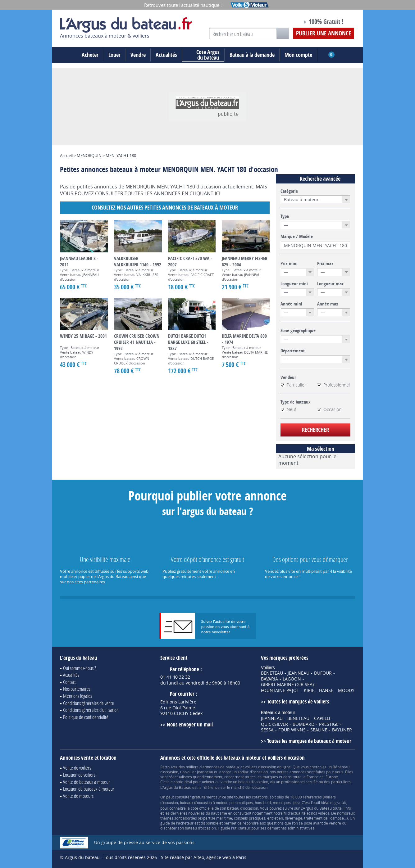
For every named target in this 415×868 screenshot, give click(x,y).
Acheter (90, 55)
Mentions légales (78, 696)
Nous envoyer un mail (190, 724)
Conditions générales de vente (89, 703)
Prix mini (289, 264)
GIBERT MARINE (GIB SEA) (287, 685)
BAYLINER (342, 730)
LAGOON (292, 679)
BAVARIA (269, 679)
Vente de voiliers (77, 768)
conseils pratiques (250, 818)
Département (293, 351)
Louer (114, 55)
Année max (328, 304)
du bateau (203, 55)
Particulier (293, 385)
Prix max (325, 264)
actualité (298, 813)
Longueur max (331, 284)
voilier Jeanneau (199, 772)
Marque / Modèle (297, 237)
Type (285, 216)
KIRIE (309, 690)
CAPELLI (322, 718)
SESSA (267, 730)
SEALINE (319, 730)
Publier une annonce (324, 33)
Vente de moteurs (78, 796)
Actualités (166, 55)
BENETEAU (272, 673)
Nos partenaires (77, 689)
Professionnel (333, 385)
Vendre (138, 55)
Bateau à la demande (252, 55)
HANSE (326, 690)
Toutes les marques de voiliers (298, 701)
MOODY (346, 690)
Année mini (291, 304)
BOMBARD (303, 724)
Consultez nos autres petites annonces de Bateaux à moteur (165, 208)
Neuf (288, 409)
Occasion (329, 409)
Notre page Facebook (286, 23)
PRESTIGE (329, 724)
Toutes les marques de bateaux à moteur (309, 741)
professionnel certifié (299, 782)
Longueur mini (294, 284)
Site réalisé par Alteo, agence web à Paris (204, 857)
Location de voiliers (79, 775)
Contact (69, 682)
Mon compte (298, 55)
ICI (217, 193)
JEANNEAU (299, 673)
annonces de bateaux (221, 767)
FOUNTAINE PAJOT (280, 690)
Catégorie (289, 191)
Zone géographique (298, 331)
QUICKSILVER (274, 724)
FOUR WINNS (292, 730)
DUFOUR (323, 673)
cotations (260, 797)
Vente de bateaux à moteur (87, 782)
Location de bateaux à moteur (89, 789)
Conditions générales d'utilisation (91, 710)
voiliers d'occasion (260, 767)
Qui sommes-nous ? (80, 668)
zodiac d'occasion (253, 772)
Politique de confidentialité (86, 717)
